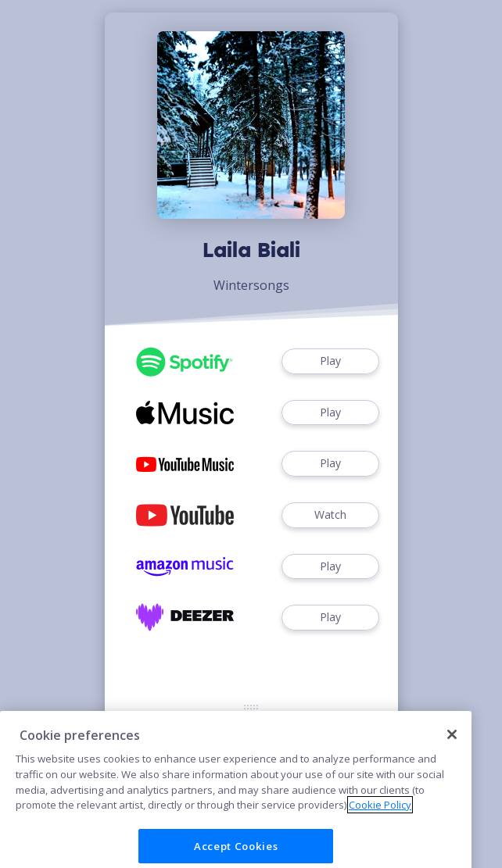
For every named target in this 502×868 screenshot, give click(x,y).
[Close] (452, 748)
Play (330, 361)
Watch (330, 515)
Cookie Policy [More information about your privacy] (380, 820)
